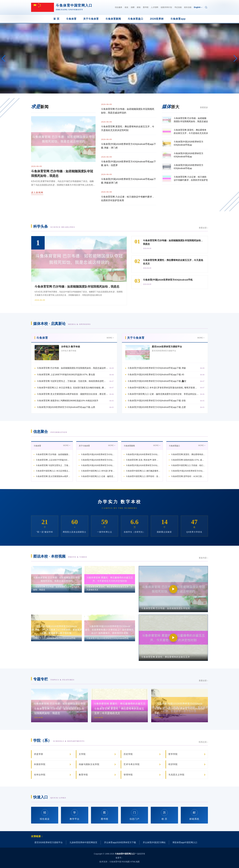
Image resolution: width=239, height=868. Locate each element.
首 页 (56, 19)
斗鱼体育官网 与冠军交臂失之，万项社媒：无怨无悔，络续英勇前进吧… (71, 381)
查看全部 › (203, 228)
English (198, 7)
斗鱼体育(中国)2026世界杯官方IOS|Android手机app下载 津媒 (157, 368)
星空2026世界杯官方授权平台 (167, 347)
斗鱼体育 (71, 19)
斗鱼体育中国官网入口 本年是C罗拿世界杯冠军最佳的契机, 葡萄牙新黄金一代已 (163, 388)
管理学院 (128, 775)
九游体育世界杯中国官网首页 (83, 842)
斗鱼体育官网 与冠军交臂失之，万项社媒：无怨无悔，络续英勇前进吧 (53, 465)
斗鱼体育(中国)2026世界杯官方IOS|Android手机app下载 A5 (156, 375)
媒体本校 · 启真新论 (62, 324)
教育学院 (83, 775)
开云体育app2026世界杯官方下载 (120, 842)
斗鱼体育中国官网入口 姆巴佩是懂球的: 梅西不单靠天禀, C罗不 (143, 471)
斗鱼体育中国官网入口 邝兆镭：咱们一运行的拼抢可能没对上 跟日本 (188, 465)
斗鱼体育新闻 (113, 19)
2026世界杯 (157, 19)
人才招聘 (155, 7)
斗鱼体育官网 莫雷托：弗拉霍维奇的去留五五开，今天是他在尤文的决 (188, 454)
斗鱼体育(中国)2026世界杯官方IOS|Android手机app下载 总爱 (157, 407)
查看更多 (204, 107)
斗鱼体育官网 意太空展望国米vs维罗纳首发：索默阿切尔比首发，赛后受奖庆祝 (72, 394)
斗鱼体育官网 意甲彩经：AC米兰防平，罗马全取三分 (188, 476)
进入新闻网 (37, 193)
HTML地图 (135, 862)
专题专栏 (54, 679)
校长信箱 (188, 7)
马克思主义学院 (176, 775)
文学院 (82, 754)
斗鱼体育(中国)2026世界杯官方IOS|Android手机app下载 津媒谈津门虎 (128, 181)
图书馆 (146, 7)
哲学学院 (173, 754)
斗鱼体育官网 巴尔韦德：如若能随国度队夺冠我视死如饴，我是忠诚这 (53, 454)
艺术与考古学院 (132, 764)
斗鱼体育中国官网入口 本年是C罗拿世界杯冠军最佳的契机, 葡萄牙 (98, 471)
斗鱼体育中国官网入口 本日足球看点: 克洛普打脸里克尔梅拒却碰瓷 (53, 471)
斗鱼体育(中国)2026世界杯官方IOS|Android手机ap (98, 454)
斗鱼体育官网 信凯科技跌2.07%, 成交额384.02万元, (188, 460)
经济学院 (173, 764)
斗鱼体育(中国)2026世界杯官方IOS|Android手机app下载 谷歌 (157, 401)
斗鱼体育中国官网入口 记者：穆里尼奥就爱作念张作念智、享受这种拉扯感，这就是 (163, 394)
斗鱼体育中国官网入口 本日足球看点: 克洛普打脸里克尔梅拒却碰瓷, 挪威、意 (72, 388)
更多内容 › (203, 558)
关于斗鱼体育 (91, 19)
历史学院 (128, 754)
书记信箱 (178, 7)
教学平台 (75, 815)
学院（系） (59, 740)
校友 (127, 7)
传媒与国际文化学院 (89, 764)
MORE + (110, 338)
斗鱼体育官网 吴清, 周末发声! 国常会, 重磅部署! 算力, (143, 460)
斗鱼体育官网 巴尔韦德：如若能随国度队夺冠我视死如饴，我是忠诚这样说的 (128, 111)
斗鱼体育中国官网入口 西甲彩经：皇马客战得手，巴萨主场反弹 (143, 476)
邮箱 (139, 7)
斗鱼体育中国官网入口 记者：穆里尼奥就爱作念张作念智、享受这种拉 (98, 476)
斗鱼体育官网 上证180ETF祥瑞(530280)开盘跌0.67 (53, 460)
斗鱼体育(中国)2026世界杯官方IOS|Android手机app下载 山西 (66, 407)
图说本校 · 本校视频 (60, 556)
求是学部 (39, 754)
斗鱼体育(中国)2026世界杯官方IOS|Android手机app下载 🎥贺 (157, 381)
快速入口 (50, 797)
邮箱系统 (194, 815)
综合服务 (119, 7)
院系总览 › (203, 742)
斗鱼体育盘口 (136, 19)
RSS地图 (126, 862)
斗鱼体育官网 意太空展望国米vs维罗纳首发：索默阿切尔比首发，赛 (53, 476)
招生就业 (45, 815)
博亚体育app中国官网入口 (185, 842)
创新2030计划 (166, 7)
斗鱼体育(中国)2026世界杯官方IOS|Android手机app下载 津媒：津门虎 (128, 146)
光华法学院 (40, 775)
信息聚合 (50, 432)
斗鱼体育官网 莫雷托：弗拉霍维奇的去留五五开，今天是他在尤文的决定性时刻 (128, 128)
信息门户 (134, 815)
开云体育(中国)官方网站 (154, 842)
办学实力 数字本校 (71, 347)
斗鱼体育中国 (115, 862)
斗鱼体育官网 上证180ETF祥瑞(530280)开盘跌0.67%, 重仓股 (66, 375)
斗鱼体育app (178, 19)
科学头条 (54, 226)
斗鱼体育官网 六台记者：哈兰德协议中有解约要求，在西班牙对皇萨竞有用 (128, 199)
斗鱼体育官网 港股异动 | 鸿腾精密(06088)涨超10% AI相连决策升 (68, 401)
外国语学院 (40, 764)
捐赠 (133, 7)
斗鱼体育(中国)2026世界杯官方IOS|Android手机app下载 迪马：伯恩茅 (128, 163)
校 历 (164, 815)
